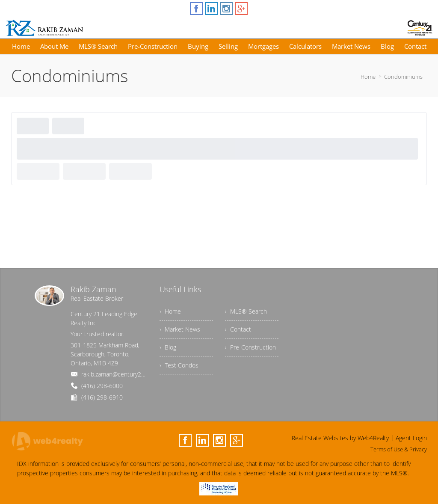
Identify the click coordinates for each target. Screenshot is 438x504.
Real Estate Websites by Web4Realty (340, 438)
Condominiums (403, 77)
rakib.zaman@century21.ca (117, 374)
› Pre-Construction (250, 347)
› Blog (168, 347)
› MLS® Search (246, 311)
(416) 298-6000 (102, 386)
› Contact (238, 329)
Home (368, 77)
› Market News (180, 329)
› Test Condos (179, 365)
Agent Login (411, 438)
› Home (170, 311)
